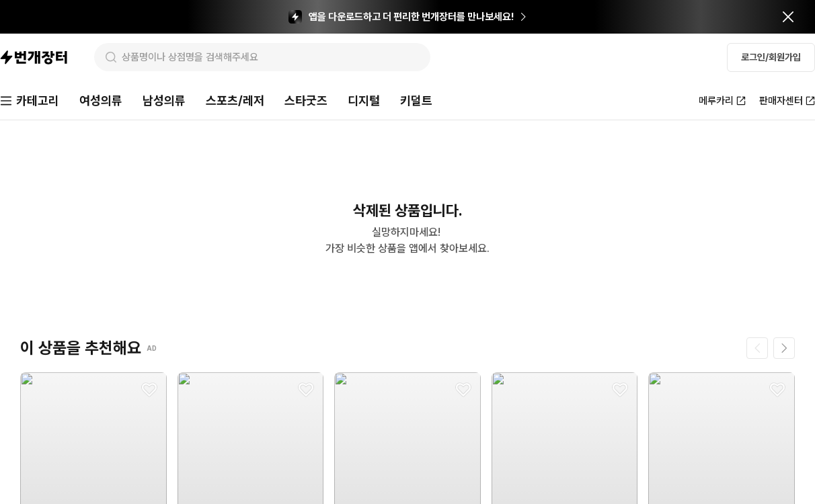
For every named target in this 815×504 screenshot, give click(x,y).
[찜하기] (149, 390)
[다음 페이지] (784, 348)
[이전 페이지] (757, 348)
